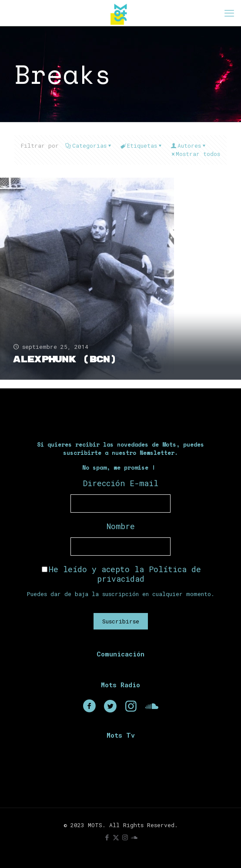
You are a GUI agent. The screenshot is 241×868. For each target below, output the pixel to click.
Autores (189, 146)
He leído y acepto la (121, 574)
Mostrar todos (195, 154)
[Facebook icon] (107, 837)
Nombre (121, 526)
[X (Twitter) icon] (116, 837)
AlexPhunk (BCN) (65, 359)
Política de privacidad (149, 574)
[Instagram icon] (125, 837)
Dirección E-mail (121, 483)
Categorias (89, 146)
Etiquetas (141, 146)
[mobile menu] (229, 13)
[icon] (134, 837)
